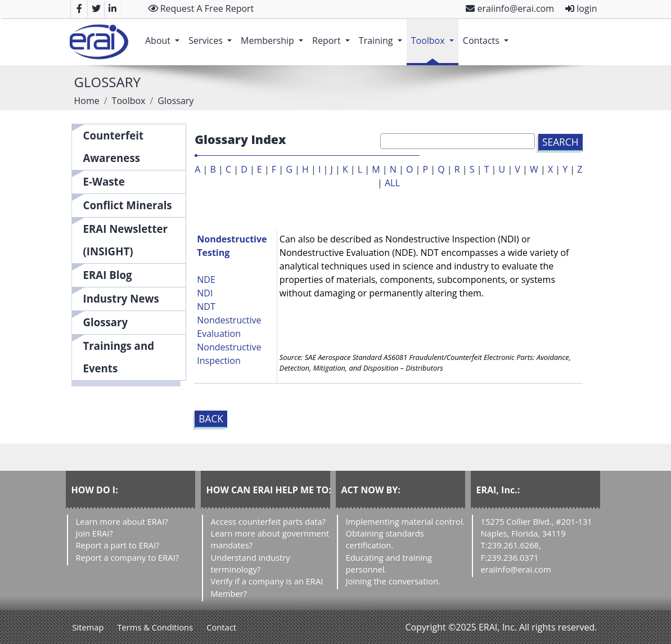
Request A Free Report (201, 8)
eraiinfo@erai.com (510, 8)
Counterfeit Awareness (114, 147)
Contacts (488, 35)
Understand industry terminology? (251, 563)
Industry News (121, 298)
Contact (221, 627)
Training (383, 35)
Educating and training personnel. (389, 563)
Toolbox (435, 35)
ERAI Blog (108, 275)
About (165, 35)
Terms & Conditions (156, 627)
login (581, 8)
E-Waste (104, 181)
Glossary (106, 322)
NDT (206, 307)
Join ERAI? (94, 533)
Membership (274, 35)
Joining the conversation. (393, 581)
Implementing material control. (406, 521)
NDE (206, 280)
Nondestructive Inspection (229, 354)
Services (212, 35)
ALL (392, 183)
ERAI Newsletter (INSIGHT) (126, 240)
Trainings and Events (119, 357)
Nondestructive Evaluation (229, 327)
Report (333, 35)
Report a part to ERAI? (118, 545)
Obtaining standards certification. (385, 539)
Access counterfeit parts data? (268, 521)
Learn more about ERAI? (122, 521)
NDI (205, 293)
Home (87, 101)
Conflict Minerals (128, 205)
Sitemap (88, 627)
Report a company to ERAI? (127, 557)
